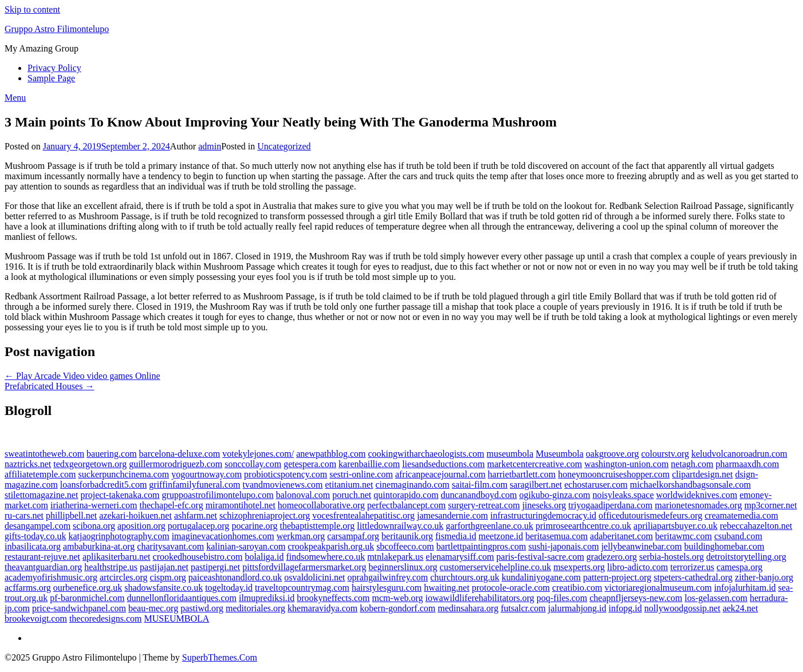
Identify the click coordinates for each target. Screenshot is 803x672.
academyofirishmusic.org (51, 577)
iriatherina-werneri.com (94, 505)
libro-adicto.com (637, 567)
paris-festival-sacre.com (540, 557)
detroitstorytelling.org (746, 557)
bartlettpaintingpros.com (481, 546)
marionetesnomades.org (698, 505)
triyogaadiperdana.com (610, 505)
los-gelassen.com (716, 598)
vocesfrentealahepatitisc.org (363, 515)
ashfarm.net (196, 515)
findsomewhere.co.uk (325, 557)
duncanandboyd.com (479, 495)
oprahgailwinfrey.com (388, 577)
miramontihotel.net (241, 505)
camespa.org (739, 567)
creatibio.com (577, 588)
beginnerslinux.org (403, 567)
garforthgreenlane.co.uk (489, 526)
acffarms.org (28, 588)
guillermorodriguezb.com (176, 464)
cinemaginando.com (413, 485)
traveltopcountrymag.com (302, 588)
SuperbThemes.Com (220, 657)
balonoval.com (303, 495)
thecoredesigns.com (106, 618)
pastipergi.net (215, 567)
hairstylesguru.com (387, 588)
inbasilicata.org (33, 546)
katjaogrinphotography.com (119, 536)
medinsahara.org (468, 608)
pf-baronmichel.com (87, 598)
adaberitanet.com (621, 536)
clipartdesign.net (702, 474)
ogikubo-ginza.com (554, 495)
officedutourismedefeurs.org (650, 515)
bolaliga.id (264, 557)
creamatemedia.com (741, 515)
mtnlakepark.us (395, 557)
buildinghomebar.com (724, 546)
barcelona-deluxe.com (180, 454)
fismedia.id (456, 536)
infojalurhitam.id (745, 588)
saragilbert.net (536, 485)
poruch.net (352, 495)
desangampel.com (38, 526)
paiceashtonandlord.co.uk (235, 577)
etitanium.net (349, 485)
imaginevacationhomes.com (223, 536)
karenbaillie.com (369, 464)
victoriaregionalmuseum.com (658, 588)
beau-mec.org (153, 608)
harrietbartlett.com (522, 474)
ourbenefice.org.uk (88, 588)
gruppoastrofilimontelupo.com (218, 495)
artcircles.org (124, 577)
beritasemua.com (556, 536)
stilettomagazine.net (41, 495)
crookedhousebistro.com (198, 557)
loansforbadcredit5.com (104, 485)
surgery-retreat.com (484, 505)
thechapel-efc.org (171, 505)
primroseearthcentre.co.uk (583, 526)
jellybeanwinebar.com (642, 546)
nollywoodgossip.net (682, 608)
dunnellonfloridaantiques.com (182, 598)
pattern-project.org (617, 577)
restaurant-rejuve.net (42, 557)
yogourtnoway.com (206, 474)
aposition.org (141, 526)
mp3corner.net (770, 505)
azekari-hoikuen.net (135, 515)
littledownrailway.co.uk (400, 526)
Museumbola (560, 454)
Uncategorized (284, 146)
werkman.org (301, 536)
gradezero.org (612, 557)
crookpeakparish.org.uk (331, 546)
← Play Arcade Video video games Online (82, 376)
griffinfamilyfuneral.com (194, 485)
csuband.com (738, 536)
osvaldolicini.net (314, 577)
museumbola (510, 454)
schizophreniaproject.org (265, 515)
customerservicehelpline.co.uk (496, 567)
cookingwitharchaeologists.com (426, 454)
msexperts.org (579, 567)
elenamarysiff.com (460, 557)
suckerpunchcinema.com (124, 474)
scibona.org (94, 526)
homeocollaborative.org (321, 505)
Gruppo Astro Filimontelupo (57, 29)
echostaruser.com (596, 485)
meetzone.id (501, 536)
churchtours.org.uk (465, 577)
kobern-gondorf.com (397, 608)
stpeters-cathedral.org (693, 577)
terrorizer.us (692, 567)
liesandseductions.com (443, 464)
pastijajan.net (164, 567)
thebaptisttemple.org (318, 526)
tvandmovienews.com (283, 485)
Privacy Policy (54, 68)
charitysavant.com (170, 546)
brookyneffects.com (333, 598)
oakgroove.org (613, 454)
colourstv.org (665, 454)
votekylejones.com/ (258, 454)
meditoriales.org (255, 608)
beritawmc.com (684, 536)
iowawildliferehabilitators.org (480, 598)
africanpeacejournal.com (440, 474)
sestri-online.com (361, 474)
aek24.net (741, 608)
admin (210, 146)
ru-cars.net (24, 515)
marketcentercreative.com (535, 464)
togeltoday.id (229, 588)
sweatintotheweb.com (44, 454)
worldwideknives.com (696, 495)
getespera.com (310, 464)
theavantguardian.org (43, 567)
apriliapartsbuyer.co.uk (676, 526)
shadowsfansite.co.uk (164, 588)
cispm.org (168, 577)
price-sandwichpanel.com (79, 608)
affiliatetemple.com (40, 474)
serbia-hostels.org (672, 557)
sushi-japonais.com (564, 546)
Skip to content (32, 9)
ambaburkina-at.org (99, 546)
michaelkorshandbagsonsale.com (690, 485)
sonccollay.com (253, 464)
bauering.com (112, 454)
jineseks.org (544, 505)
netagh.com (692, 464)
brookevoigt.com (36, 618)
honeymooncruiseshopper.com (614, 474)
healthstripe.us (111, 567)
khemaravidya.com (322, 608)
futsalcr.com (523, 608)
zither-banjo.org (764, 577)
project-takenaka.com (120, 495)
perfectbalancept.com (406, 505)
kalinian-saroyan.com (246, 546)
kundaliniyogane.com (541, 577)
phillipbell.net (71, 515)
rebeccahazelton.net (756, 526)
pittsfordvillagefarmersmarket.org (304, 567)
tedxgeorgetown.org (90, 464)
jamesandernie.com (452, 515)
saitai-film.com (480, 485)
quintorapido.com (406, 495)
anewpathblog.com (331, 454)
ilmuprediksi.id (267, 598)
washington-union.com (626, 464)
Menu (15, 98)
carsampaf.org (353, 536)
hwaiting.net (447, 588)
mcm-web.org (398, 598)
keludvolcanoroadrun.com (739, 454)
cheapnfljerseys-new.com (636, 598)
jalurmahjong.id (577, 608)
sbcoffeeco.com (405, 546)
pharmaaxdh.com (748, 464)
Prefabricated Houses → (49, 386)
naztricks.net (28, 464)
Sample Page (51, 78)
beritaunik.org (407, 536)
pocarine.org (254, 526)
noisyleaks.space (623, 495)
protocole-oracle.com (511, 588)
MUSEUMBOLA (177, 618)
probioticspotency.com (286, 474)
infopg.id (625, 608)
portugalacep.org (199, 526)
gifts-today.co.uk (35, 536)
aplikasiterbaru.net (117, 557)
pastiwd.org (202, 608)
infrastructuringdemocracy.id (543, 515)
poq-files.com (562, 598)
